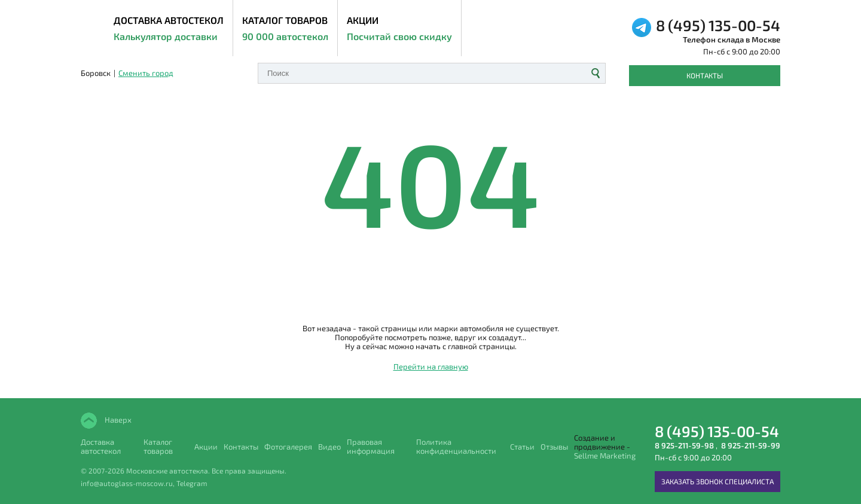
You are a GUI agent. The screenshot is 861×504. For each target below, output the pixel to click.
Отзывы (554, 447)
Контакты (705, 75)
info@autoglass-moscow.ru (127, 483)
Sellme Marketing (605, 456)
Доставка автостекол (101, 447)
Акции (399, 29)
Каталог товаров (285, 29)
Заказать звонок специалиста (717, 481)
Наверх (117, 420)
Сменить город (146, 73)
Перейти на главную (431, 366)
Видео (329, 447)
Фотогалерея (288, 447)
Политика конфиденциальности (456, 447)
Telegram (192, 483)
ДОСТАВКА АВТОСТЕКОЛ (169, 29)
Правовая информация (371, 447)
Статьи (522, 447)
